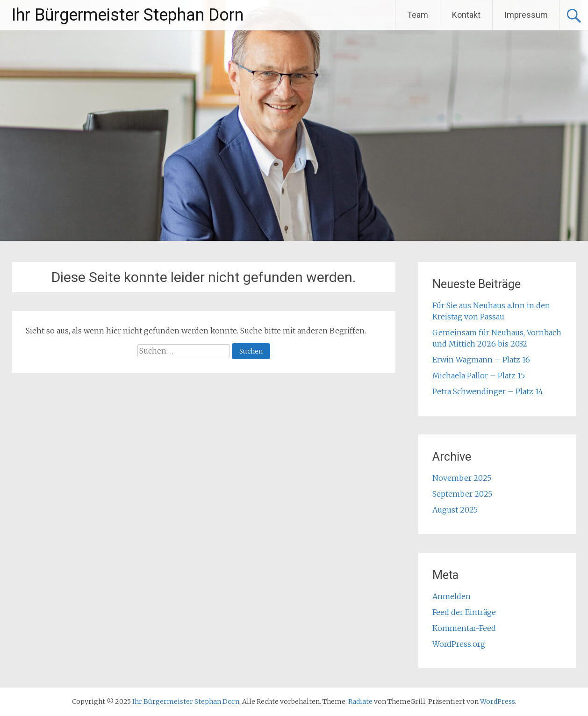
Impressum (526, 15)
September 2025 (462, 494)
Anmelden (452, 596)
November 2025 (462, 478)
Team (418, 15)
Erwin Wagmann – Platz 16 (481, 360)
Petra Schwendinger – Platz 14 (488, 391)
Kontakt (466, 15)
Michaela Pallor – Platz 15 (479, 376)
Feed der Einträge (464, 612)
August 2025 (455, 510)
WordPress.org (459, 644)
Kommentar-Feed (464, 628)
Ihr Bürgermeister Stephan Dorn (128, 15)
